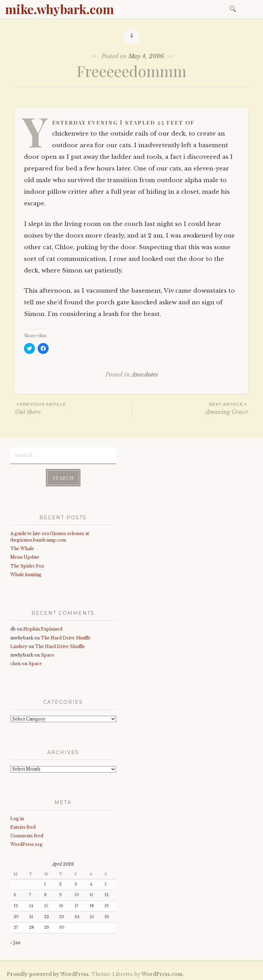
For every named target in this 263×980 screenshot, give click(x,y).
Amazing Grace (190, 408)
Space (47, 654)
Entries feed (23, 826)
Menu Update (25, 556)
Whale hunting (26, 573)
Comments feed (27, 834)
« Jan (15, 941)
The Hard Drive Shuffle (66, 637)
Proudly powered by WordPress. (48, 973)
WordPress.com (162, 973)
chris (16, 662)
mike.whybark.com (60, 9)
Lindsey (19, 645)
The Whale (22, 547)
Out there (73, 408)
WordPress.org (26, 843)
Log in (17, 817)
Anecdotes (145, 375)
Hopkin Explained (43, 628)
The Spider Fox (27, 565)
